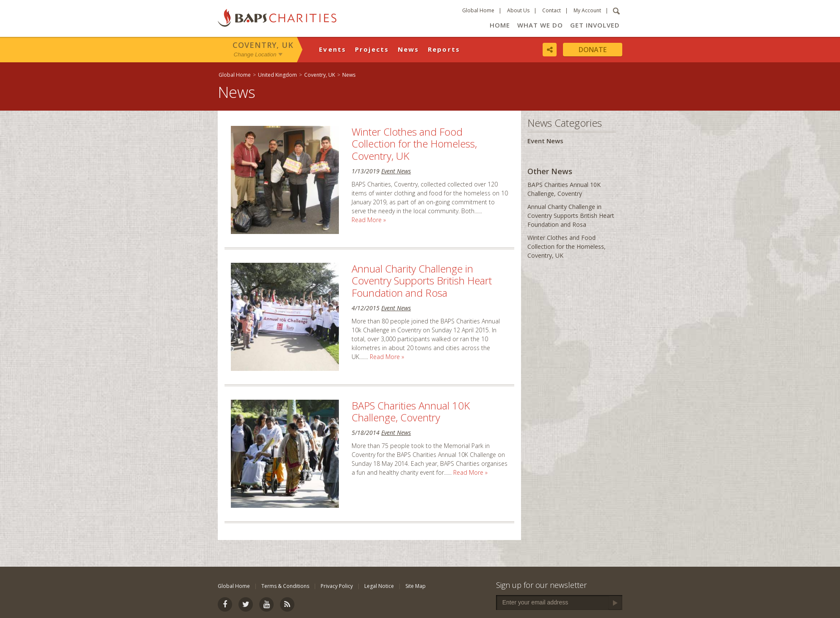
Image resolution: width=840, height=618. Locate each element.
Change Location (255, 54)
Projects (372, 49)
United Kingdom (277, 75)
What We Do (540, 25)
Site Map (416, 586)
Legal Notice (379, 586)
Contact (552, 10)
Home (500, 25)
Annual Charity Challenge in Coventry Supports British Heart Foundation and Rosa (422, 281)
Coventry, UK (263, 45)
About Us (518, 10)
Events (333, 49)
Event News (396, 171)
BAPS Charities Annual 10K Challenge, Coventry (411, 412)
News (409, 49)
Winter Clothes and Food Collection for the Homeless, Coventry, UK (414, 144)
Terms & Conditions (285, 586)
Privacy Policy (337, 586)
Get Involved (595, 25)
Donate (593, 50)
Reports (444, 49)
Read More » (369, 220)
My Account (587, 10)
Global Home (478, 10)
